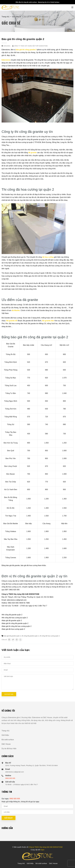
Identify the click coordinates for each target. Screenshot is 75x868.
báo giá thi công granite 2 (26, 50)
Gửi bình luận (9, 694)
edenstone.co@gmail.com (15, 772)
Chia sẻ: (4, 640)
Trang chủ (5, 731)
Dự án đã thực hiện (9, 749)
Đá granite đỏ (12, 321)
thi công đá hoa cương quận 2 (50, 636)
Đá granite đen (48, 321)
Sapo (42, 850)
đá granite (32, 153)
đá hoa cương (48, 257)
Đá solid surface (8, 740)
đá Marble (16, 310)
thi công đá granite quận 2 (30, 636)
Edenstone (6, 60)
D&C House (6, 744)
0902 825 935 (10, 778)
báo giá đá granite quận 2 (12, 636)
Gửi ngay (9, 818)
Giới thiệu (5, 735)
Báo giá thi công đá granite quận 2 (23, 39)
